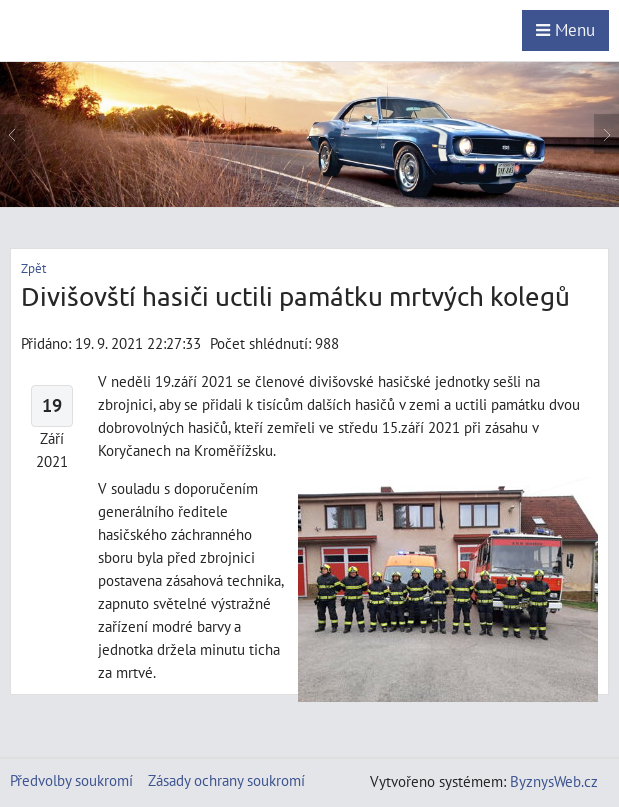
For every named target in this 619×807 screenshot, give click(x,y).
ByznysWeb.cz (554, 781)
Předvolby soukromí (71, 780)
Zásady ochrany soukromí (226, 780)
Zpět (33, 268)
